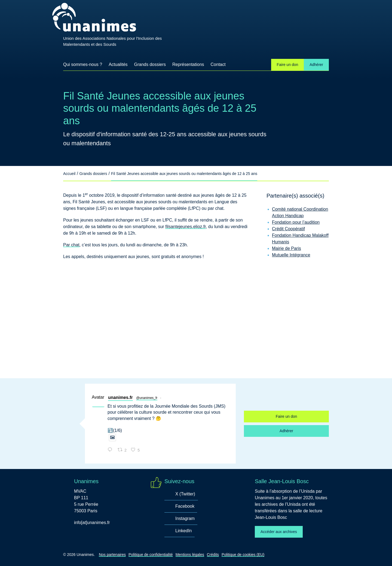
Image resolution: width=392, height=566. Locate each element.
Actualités (118, 66)
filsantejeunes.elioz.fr (186, 227)
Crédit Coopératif (288, 229)
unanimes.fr (120, 397)
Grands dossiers (150, 64)
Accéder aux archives (279, 532)
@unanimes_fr (147, 398)
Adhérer (316, 65)
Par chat (71, 245)
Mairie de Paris (287, 248)
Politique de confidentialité (151, 555)
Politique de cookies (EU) (243, 555)
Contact (218, 64)
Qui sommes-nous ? (83, 64)
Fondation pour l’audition (296, 222)
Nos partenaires (112, 555)
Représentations (188, 64)
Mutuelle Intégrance (291, 255)
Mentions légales (190, 555)
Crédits (213, 555)
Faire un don (288, 65)
